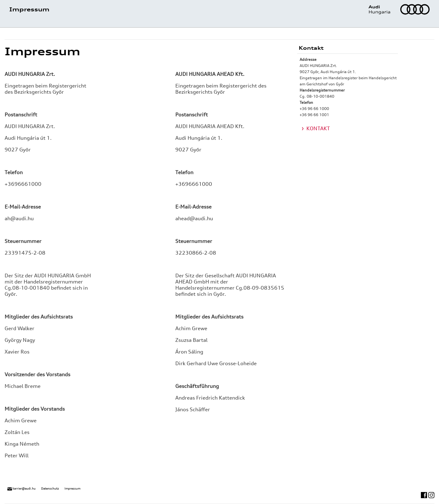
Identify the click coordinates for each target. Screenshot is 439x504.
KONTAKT (318, 128)
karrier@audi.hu (21, 488)
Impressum (72, 488)
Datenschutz (50, 488)
